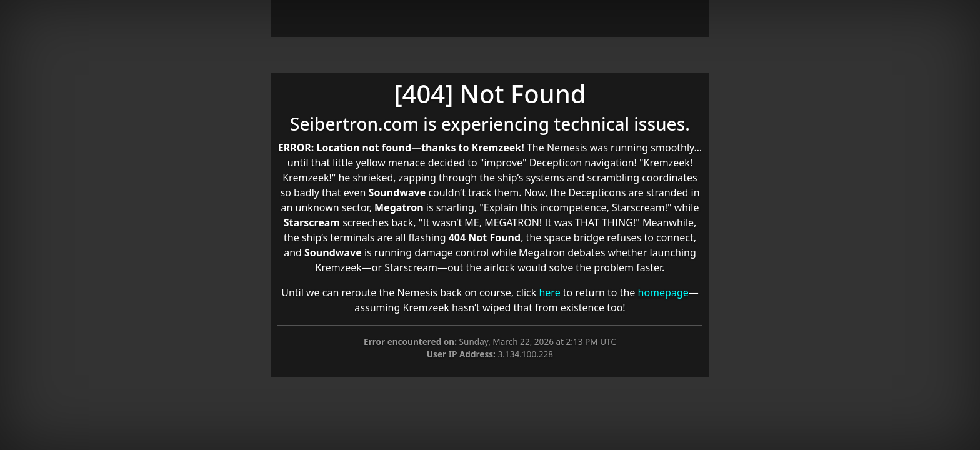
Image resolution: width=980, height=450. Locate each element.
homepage (663, 292)
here (549, 292)
